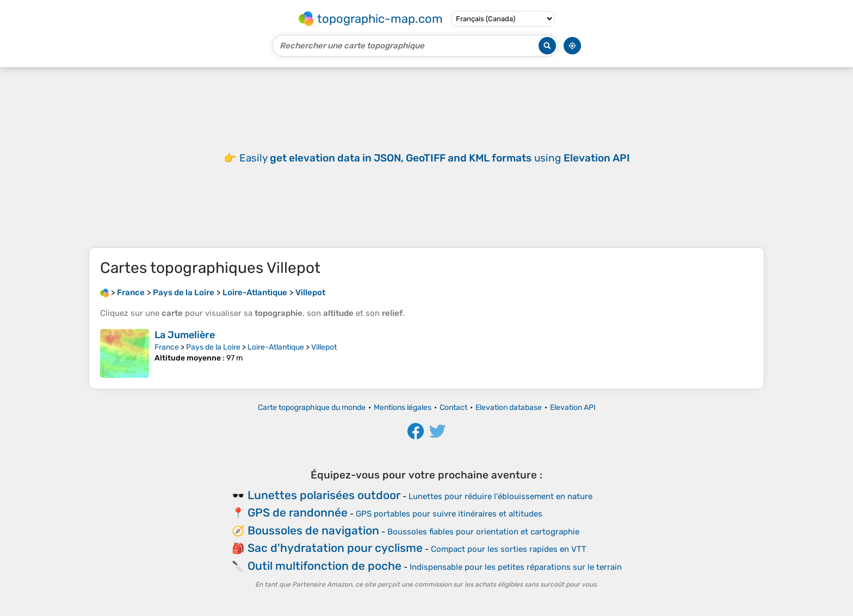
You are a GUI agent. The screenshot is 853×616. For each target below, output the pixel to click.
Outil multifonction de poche (324, 566)
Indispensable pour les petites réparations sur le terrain (516, 567)
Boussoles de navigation (313, 530)
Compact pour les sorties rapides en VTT (509, 549)
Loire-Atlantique (276, 347)
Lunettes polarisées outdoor (324, 495)
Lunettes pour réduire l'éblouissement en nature (500, 496)
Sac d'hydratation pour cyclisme (335, 548)
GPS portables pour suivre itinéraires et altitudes (449, 514)
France (167, 347)
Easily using (435, 158)
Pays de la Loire (213, 347)
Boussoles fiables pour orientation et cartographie (483, 532)
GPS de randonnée (298, 512)
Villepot (324, 347)
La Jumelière (185, 335)
